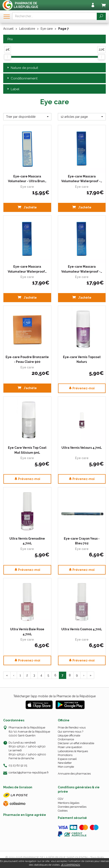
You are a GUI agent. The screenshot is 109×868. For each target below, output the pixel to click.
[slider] (8, 57)
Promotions (65, 755)
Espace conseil (67, 759)
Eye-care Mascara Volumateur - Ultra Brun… (27, 179)
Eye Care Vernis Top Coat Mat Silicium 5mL (27, 450)
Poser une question (70, 747)
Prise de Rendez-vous (72, 727)
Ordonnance (66, 739)
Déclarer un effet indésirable (76, 743)
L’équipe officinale (69, 735)
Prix (10, 39)
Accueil (8, 29)
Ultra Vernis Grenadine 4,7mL (27, 541)
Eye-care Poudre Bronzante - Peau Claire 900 (27, 359)
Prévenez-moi (82, 388)
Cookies (63, 811)
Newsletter (65, 763)
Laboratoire (27, 29)
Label (13, 89)
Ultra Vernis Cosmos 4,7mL (82, 629)
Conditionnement (22, 78)
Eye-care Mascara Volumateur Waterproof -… (82, 179)
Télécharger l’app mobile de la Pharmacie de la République (54, 696)
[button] (27, 117)
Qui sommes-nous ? (71, 732)
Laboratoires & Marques (73, 751)
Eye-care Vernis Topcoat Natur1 (82, 359)
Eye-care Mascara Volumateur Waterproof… (27, 269)
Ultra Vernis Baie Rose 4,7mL (27, 632)
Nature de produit (22, 68)
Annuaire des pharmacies (74, 774)
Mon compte (66, 767)
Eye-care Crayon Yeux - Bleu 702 (82, 541)
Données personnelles (72, 807)
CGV (61, 799)
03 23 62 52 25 (18, 765)
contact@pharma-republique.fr (29, 773)
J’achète (27, 207)
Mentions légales (69, 803)
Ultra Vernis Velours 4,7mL (82, 448)
